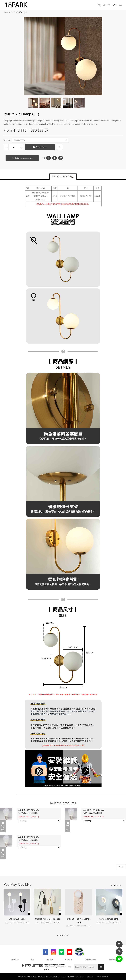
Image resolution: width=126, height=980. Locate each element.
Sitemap (90, 976)
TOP (121, 867)
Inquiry (50, 960)
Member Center (104, 5)
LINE (55, 158)
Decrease (6, 147)
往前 (112, 885)
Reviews (112, 960)
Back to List (64, 935)
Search (109, 5)
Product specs (40, 140)
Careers (69, 960)
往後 (120, 885)
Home (6, 12)
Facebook (48, 158)
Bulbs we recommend (24, 158)
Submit (101, 967)
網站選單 (120, 5)
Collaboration (91, 960)
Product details (61, 177)
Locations (14, 960)
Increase (21, 147)
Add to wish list (60, 147)
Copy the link (61, 157)
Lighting (14, 12)
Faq (33, 960)
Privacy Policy (102, 976)
